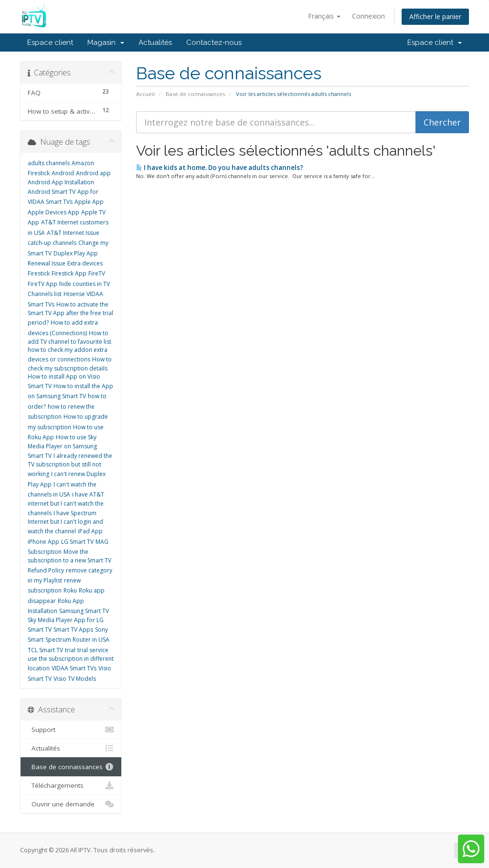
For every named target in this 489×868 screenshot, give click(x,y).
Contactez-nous (214, 42)
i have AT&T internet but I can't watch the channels (66, 504)
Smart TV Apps (73, 630)
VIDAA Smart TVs (74, 668)
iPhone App (43, 542)
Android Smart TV (52, 192)
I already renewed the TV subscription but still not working (70, 465)
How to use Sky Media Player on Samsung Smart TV (62, 446)
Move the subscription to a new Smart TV (69, 556)
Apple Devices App (53, 212)
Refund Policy (46, 570)
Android (63, 173)
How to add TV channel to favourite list (69, 337)
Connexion (368, 16)
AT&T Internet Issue (73, 233)
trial (70, 650)
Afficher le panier (435, 16)
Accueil (145, 94)
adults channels (49, 163)
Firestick (39, 273)
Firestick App (69, 273)
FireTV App (43, 284)
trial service (93, 650)
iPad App (90, 531)
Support (71, 730)
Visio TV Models (75, 679)
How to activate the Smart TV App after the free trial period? (70, 314)
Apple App (89, 202)
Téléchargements (71, 785)
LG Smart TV (77, 542)
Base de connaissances (195, 94)
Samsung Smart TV (84, 611)
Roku (70, 590)
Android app (93, 173)
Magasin (106, 42)
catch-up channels (52, 243)
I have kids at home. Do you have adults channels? (220, 168)
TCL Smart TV (45, 650)
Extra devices (85, 263)
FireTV (97, 273)
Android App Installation (61, 182)
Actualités (155, 42)
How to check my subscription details (70, 364)
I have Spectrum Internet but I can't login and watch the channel (65, 522)
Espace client (50, 42)
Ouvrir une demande (71, 804)
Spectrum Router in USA (77, 640)
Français (324, 16)
